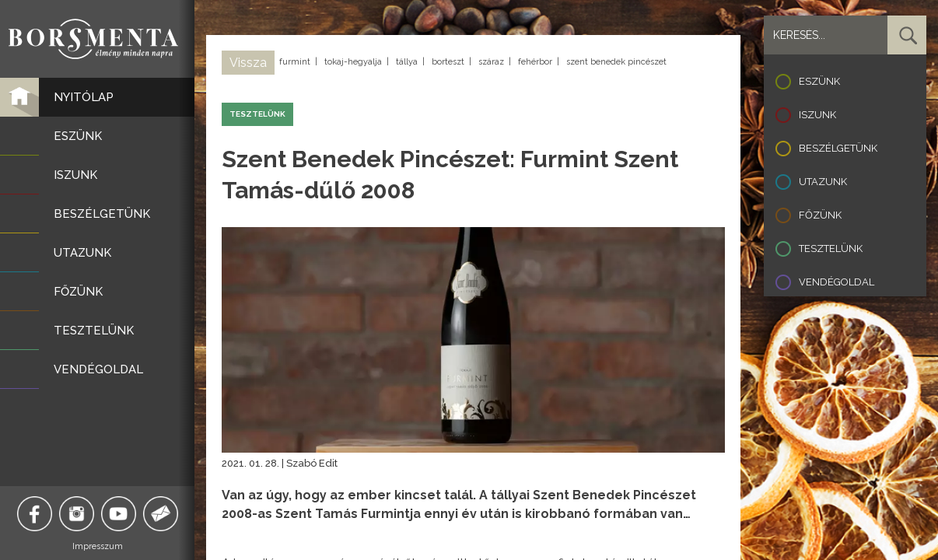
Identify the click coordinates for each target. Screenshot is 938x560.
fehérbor (535, 62)
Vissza (248, 63)
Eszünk (819, 81)
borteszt (448, 62)
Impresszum (98, 546)
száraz (491, 62)
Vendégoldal (836, 282)
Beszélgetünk (838, 148)
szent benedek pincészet (616, 62)
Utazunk (823, 182)
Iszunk (817, 115)
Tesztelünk (831, 248)
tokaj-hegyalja (353, 62)
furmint (295, 62)
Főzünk (820, 215)
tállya (407, 62)
